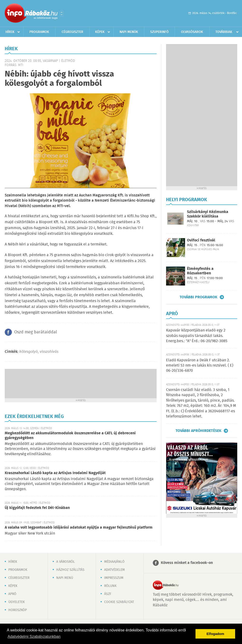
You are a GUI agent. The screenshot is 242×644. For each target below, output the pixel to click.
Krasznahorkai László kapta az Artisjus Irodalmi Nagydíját (55, 473)
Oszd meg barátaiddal (36, 332)
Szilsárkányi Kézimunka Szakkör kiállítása (208, 214)
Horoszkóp (18, 610)
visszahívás (49, 352)
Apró (12, 594)
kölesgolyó (28, 352)
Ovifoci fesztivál (201, 240)
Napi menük (129, 32)
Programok (39, 32)
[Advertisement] (81, 383)
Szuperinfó (159, 32)
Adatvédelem (114, 570)
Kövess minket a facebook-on (187, 563)
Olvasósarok (192, 32)
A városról (65, 562)
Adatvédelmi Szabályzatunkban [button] (34, 637)
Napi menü (65, 578)
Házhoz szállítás (70, 570)
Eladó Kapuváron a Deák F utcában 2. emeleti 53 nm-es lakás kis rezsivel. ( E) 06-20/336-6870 (200, 366)
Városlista (62, 14)
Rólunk (110, 586)
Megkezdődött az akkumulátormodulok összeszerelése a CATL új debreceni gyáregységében (70, 436)
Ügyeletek (16, 602)
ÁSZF (108, 594)
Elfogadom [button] (215, 634)
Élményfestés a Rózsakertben (200, 271)
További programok (198, 297)
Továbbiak (224, 32)
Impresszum (114, 578)
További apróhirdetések (198, 431)
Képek (100, 32)
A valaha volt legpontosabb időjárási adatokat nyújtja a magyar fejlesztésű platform (79, 528)
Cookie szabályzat (119, 602)
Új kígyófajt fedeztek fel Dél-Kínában (37, 508)
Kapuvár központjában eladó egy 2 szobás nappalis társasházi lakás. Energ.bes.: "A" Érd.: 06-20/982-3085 (197, 336)
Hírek (10, 32)
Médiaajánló (114, 562)
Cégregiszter (72, 32)
